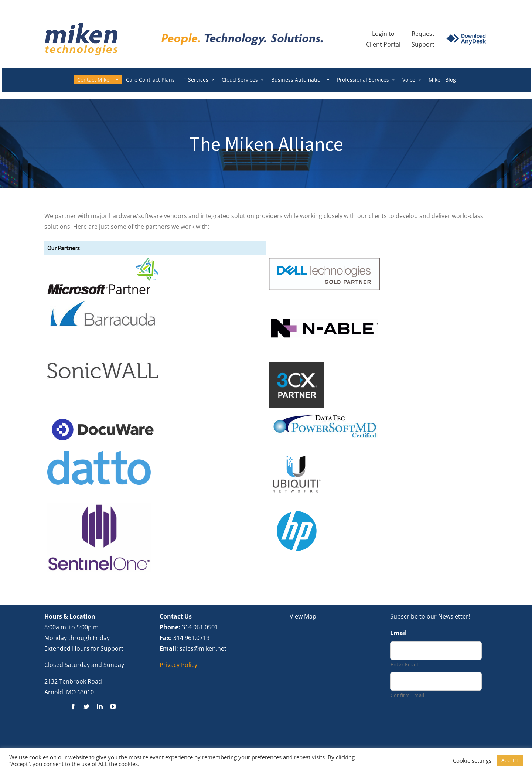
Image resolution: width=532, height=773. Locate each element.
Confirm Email (407, 695)
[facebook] (73, 706)
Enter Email (404, 664)
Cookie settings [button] (472, 760)
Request (423, 34)
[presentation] (446, 723)
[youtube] (113, 706)
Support (423, 44)
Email (398, 633)
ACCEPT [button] (510, 760)
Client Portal (383, 44)
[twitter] (86, 706)
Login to (383, 34)
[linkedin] (100, 706)
